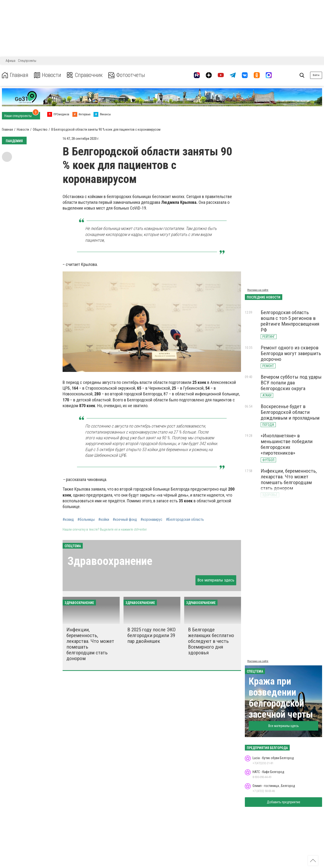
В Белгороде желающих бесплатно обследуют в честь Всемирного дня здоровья (211, 641)
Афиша (10, 61)
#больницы (86, 520)
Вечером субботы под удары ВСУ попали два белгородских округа (291, 383)
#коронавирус (151, 520)
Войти (316, 75)
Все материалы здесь (216, 580)
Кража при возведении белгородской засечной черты (281, 698)
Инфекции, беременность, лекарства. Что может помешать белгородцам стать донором (289, 480)
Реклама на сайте (258, 290)
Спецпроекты (27, 61)
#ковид (68, 520)
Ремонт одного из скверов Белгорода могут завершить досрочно (291, 353)
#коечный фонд (125, 520)
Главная (15, 75)
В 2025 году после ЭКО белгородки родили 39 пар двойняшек (151, 635)
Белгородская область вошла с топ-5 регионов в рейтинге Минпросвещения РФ (290, 321)
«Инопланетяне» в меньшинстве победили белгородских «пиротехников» (287, 444)
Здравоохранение (110, 561)
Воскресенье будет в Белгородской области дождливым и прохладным (290, 412)
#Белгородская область (185, 520)
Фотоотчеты (127, 75)
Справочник (85, 75)
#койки (104, 520)
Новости (48, 75)
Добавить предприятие (284, 802)
